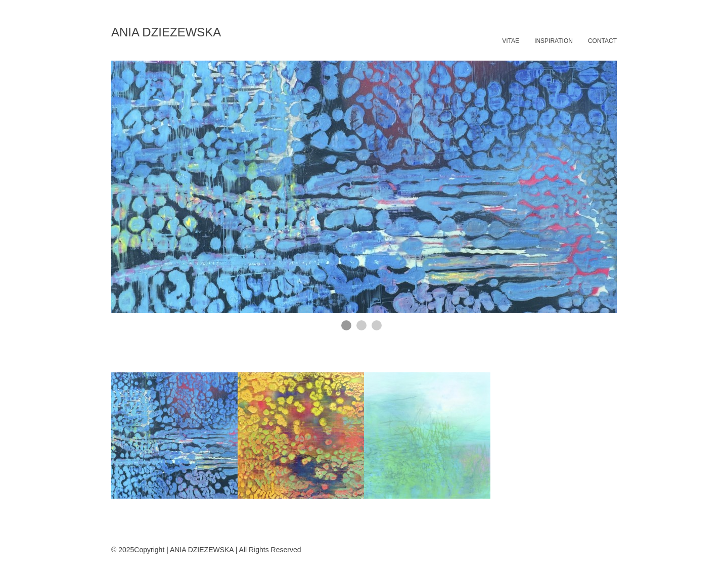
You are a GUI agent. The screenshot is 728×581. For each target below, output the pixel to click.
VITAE (511, 41)
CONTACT (602, 41)
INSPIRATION (554, 41)
